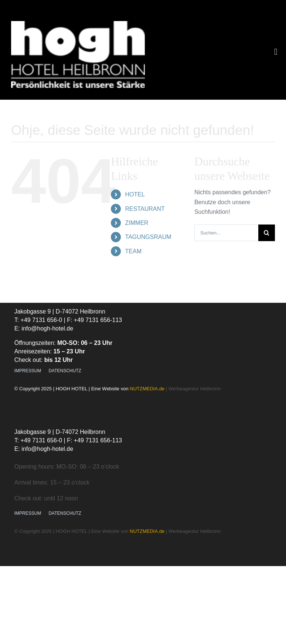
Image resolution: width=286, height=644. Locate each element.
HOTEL (135, 194)
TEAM (133, 251)
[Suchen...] (226, 233)
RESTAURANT (145, 209)
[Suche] (267, 233)
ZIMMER (137, 223)
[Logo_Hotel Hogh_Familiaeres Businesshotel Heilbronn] (78, 24)
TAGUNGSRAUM (148, 237)
